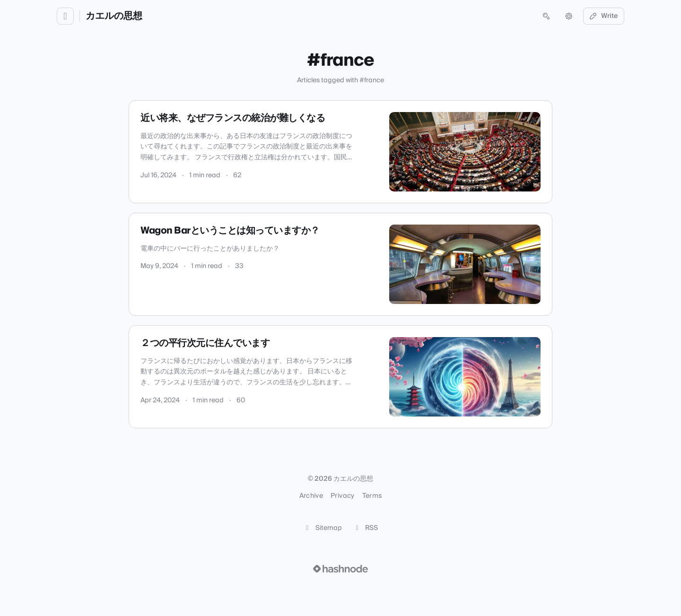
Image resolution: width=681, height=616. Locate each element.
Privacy (342, 496)
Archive (311, 496)
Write (604, 16)
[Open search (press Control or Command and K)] (546, 16)
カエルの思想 (114, 16)
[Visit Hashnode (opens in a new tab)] (340, 569)
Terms (372, 496)
